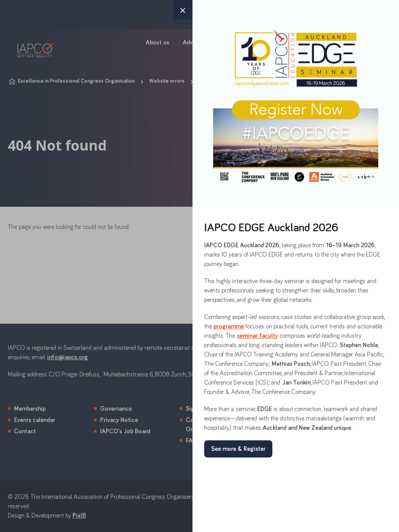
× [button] (183, 10)
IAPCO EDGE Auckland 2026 (271, 228)
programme (229, 326)
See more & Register (238, 449)
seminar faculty (257, 336)
